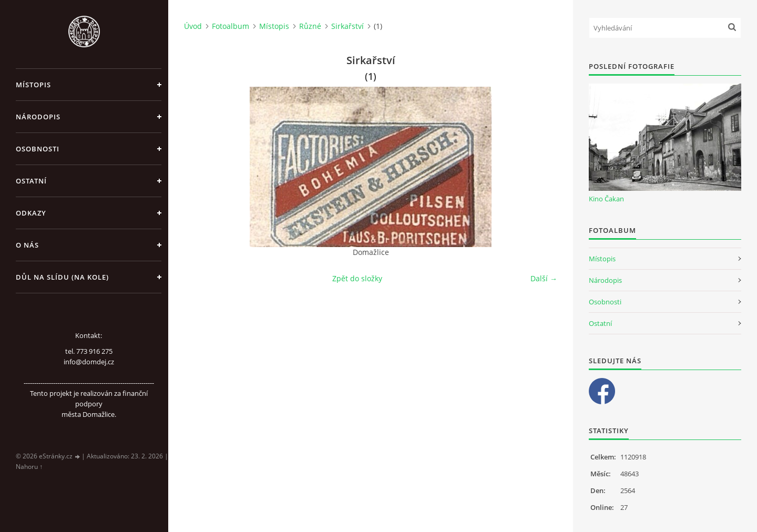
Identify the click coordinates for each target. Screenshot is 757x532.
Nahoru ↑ (29, 467)
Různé (310, 26)
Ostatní (31, 181)
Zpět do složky (357, 278)
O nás (27, 245)
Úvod (193, 26)
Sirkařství (347, 26)
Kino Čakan (606, 199)
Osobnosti (38, 149)
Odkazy (31, 213)
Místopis (33, 85)
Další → (544, 278)
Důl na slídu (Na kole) (62, 277)
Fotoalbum (231, 26)
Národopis (38, 117)
